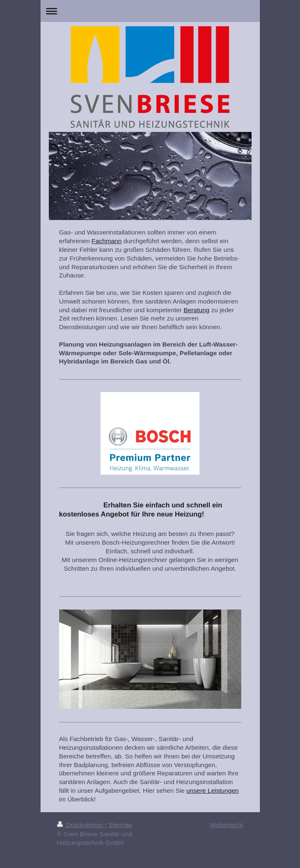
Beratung (197, 310)
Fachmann (107, 241)
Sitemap (120, 825)
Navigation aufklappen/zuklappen (150, 11)
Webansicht (226, 825)
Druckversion (81, 825)
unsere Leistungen (213, 790)
